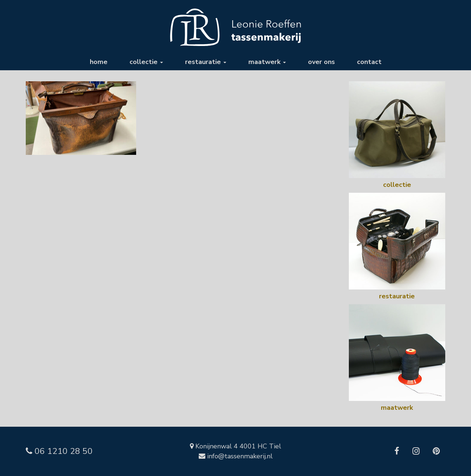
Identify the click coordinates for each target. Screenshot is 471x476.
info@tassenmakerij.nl (236, 456)
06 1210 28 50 (59, 451)
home (99, 62)
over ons (321, 62)
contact (369, 62)
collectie (146, 62)
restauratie (206, 62)
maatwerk (267, 62)
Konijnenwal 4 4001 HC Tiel (235, 446)
